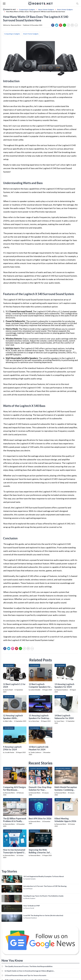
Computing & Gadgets (12, 34)
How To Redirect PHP (32, 906)
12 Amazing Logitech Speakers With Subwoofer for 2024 (13, 718)
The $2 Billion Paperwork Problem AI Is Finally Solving (15, 821)
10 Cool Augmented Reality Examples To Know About (44, 876)
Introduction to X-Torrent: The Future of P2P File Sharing (45, 886)
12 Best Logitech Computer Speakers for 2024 (40, 687)
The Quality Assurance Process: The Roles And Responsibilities (29, 966)
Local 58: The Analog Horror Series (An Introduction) (43, 915)
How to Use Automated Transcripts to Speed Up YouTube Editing (14, 852)
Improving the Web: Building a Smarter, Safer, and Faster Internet (40, 852)
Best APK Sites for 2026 (40, 818)
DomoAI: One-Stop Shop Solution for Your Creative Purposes (40, 790)
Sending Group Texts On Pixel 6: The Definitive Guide (43, 896)
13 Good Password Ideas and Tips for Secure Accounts (26, 975)
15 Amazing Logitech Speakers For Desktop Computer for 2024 (39, 718)
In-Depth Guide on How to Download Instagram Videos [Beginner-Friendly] (30, 971)
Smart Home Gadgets (31, 34)
